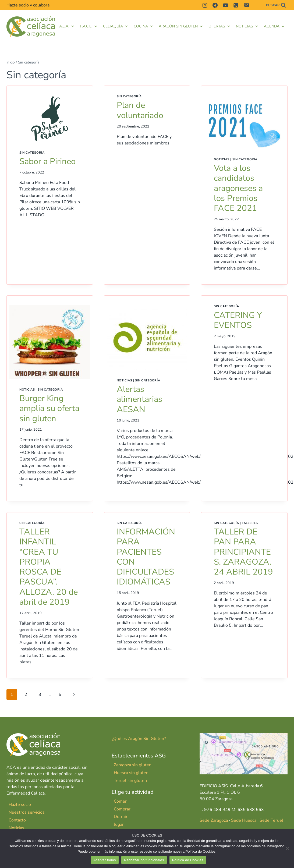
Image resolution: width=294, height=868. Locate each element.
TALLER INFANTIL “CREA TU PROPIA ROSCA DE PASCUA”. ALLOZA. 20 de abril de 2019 (49, 567)
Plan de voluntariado (140, 110)
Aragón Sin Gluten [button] (181, 26)
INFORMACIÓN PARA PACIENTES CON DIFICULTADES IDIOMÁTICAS (146, 557)
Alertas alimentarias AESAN (140, 399)
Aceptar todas (105, 860)
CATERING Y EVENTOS (238, 320)
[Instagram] (205, 5)
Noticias (247, 26)
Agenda (274, 26)
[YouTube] (225, 5)
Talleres (250, 523)
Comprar (122, 809)
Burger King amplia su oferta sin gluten (49, 408)
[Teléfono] (236, 5)
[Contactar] (256, 5)
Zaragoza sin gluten (133, 765)
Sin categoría (32, 153)
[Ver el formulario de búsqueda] (276, 5)
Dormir (121, 817)
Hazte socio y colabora (28, 5)
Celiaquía (116, 26)
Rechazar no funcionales (144, 860)
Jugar (119, 824)
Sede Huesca (244, 820)
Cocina (144, 26)
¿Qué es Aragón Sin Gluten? (139, 739)
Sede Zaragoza (214, 820)
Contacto (17, 820)
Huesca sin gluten (131, 773)
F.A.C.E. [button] (89, 26)
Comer (120, 801)
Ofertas (219, 26)
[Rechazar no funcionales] (287, 848)
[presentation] (50, 118)
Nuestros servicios (27, 812)
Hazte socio (20, 805)
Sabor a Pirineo (48, 161)
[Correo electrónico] (246, 5)
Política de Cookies (188, 860)
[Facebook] (215, 5)
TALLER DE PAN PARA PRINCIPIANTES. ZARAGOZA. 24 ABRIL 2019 (243, 552)
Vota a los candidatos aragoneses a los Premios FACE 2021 (239, 188)
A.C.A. (67, 26)
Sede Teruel (271, 820)
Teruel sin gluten (130, 781)
